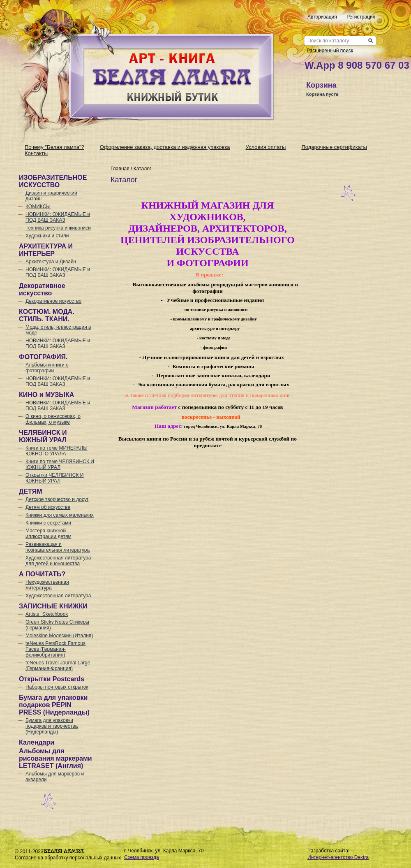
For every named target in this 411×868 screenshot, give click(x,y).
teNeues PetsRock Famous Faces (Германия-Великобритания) (55, 649)
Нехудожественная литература (47, 585)
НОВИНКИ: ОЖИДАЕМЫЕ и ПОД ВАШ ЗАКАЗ (58, 217)
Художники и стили (47, 236)
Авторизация (322, 17)
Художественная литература (58, 596)
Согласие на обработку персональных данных (68, 858)
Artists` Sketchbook (47, 614)
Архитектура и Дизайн (51, 262)
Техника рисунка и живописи (58, 228)
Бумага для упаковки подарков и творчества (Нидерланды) (52, 726)
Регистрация (361, 17)
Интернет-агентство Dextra (338, 857)
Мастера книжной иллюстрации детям (48, 534)
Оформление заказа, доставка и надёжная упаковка (165, 147)
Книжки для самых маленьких (60, 515)
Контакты (36, 153)
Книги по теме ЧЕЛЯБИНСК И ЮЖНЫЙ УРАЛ (60, 464)
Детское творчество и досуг (57, 499)
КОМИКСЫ (38, 207)
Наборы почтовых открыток (57, 687)
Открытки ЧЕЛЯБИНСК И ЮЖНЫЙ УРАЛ (55, 478)
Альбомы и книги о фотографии (47, 368)
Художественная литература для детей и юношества (58, 561)
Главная (120, 169)
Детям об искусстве (48, 507)
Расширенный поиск (330, 51)
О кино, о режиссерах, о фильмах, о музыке (53, 419)
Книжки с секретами (48, 523)
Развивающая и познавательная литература (58, 547)
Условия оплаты (266, 147)
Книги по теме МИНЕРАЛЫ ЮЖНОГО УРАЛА (57, 451)
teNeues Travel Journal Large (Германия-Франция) (58, 666)
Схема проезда (142, 857)
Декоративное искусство (53, 301)
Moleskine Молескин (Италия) (59, 636)
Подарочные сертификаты (334, 147)
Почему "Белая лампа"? (54, 147)
